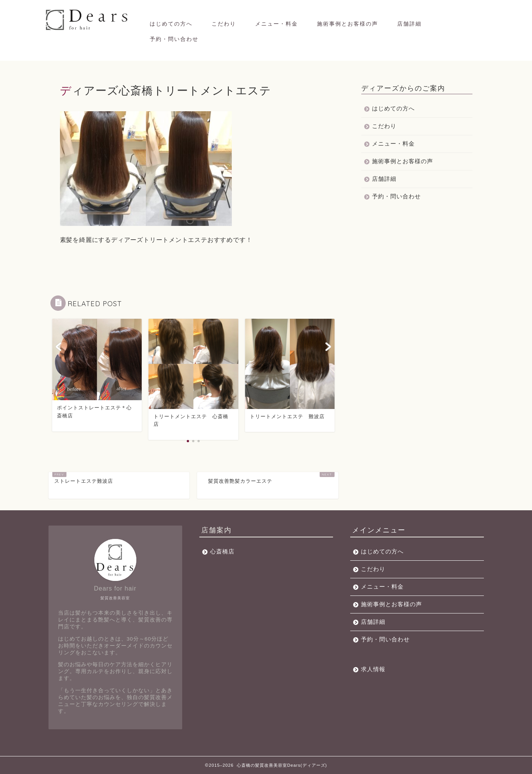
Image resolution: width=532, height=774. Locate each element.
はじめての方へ (171, 24)
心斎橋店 (222, 551)
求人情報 (373, 669)
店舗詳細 (409, 24)
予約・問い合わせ (174, 39)
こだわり (224, 24)
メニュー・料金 (277, 24)
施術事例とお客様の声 (348, 24)
